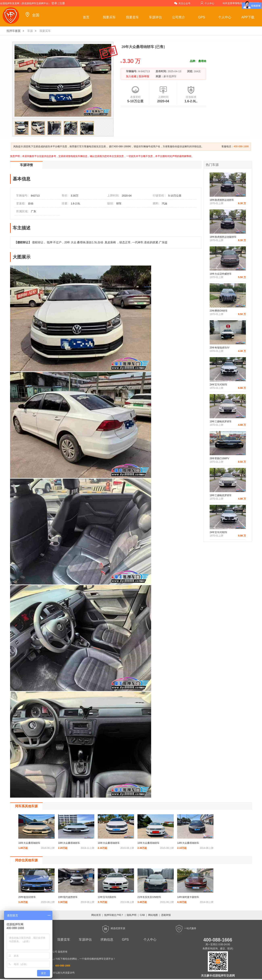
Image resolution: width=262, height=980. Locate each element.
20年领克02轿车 (27, 897)
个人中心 (207, 3)
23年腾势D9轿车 (219, 311)
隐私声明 (132, 915)
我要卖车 (132, 17)
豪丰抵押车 (170, 76)
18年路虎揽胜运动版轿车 (223, 237)
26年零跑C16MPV (219, 458)
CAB (142, 915)
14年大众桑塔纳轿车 (188, 843)
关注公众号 (182, 3)
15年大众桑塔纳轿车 (148, 843)
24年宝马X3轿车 (218, 385)
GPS (202, 17)
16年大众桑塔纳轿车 (29, 843)
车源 (30, 31)
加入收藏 (132, 76)
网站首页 (96, 915)
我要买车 (109, 17)
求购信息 (107, 940)
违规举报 (166, 915)
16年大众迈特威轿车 (221, 274)
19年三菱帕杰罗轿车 (221, 421)
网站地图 (153, 915)
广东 (33, 211)
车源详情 (26, 165)
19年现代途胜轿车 (68, 897)
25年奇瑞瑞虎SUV (219, 348)
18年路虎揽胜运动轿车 (222, 200)
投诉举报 (143, 76)
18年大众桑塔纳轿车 (69, 843)
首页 (86, 17)
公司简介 (179, 17)
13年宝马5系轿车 (107, 897)
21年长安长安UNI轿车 (149, 897)
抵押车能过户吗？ (114, 915)
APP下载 (248, 17)
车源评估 (155, 17)
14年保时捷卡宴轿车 (188, 897)
